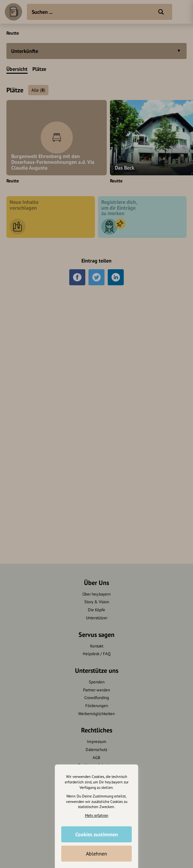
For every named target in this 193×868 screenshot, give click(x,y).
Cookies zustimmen (97, 834)
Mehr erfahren (97, 815)
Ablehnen (96, 854)
